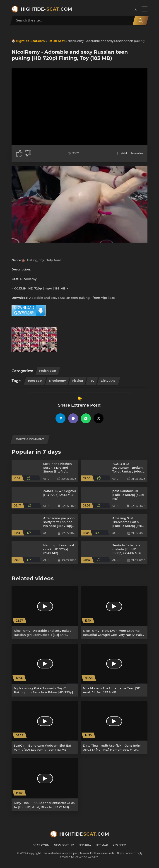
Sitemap (102, 845)
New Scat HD (64, 845)
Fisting (78, 381)
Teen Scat (35, 381)
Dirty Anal (109, 381)
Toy (92, 381)
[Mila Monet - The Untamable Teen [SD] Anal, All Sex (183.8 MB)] (114, 670)
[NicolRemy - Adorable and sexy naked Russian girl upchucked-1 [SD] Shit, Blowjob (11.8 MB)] (45, 613)
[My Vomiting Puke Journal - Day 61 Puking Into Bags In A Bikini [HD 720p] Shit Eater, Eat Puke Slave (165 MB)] (45, 670)
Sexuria (85, 845)
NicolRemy (57, 381)
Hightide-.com (46, 9)
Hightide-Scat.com (30, 41)
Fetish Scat (56, 41)
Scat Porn (41, 845)
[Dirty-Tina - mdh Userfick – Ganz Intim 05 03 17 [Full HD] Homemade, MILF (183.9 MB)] (114, 727)
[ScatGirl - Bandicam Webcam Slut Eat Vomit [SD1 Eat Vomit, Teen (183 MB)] (45, 727)
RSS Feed (119, 845)
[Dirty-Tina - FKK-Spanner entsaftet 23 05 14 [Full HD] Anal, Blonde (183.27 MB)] (45, 785)
